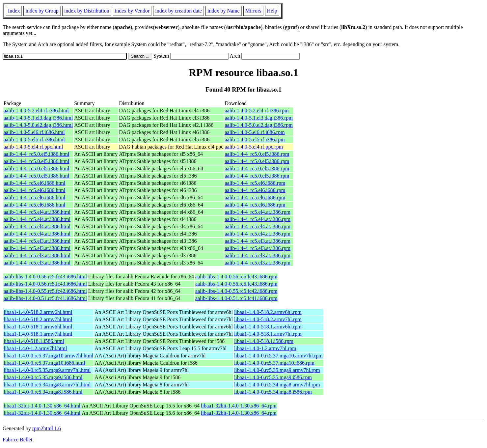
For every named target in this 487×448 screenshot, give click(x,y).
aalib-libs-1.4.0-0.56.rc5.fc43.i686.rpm (236, 277)
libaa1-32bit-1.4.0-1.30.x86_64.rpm (239, 406)
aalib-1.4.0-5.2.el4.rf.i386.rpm (257, 111)
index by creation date (178, 11)
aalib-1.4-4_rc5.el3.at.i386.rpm (257, 241)
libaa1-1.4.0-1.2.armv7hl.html (35, 348)
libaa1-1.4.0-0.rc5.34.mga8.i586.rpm (273, 392)
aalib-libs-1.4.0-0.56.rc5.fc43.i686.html (45, 277)
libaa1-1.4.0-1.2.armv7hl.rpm (265, 348)
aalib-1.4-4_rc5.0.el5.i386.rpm (257, 154)
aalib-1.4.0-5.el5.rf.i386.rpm (255, 140)
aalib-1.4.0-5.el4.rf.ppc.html (33, 147)
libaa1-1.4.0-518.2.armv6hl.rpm (268, 312)
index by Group (42, 11)
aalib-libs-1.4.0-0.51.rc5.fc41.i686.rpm (236, 298)
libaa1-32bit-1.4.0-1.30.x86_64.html (42, 406)
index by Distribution (87, 11)
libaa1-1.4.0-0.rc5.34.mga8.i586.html (43, 392)
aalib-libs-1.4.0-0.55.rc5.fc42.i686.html (45, 291)
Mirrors (253, 11)
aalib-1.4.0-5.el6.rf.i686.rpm (255, 132)
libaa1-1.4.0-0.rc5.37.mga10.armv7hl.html (48, 356)
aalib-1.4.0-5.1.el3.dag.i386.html (38, 118)
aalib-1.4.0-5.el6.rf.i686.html (34, 132)
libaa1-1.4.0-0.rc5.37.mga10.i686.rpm (274, 363)
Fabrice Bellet (17, 440)
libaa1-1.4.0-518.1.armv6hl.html (38, 327)
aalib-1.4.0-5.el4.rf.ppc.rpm (254, 147)
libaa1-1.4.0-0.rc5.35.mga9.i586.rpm (273, 377)
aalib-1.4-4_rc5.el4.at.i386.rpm (257, 212)
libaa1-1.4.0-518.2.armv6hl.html (38, 312)
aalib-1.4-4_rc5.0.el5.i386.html (37, 154)
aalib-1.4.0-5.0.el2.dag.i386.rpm (259, 125)
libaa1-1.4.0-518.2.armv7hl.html (38, 319)
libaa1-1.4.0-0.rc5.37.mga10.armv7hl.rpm (278, 356)
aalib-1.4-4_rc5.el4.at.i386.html (37, 212)
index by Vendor (132, 11)
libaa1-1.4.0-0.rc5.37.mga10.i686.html (44, 363)
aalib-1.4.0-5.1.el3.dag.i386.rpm (259, 118)
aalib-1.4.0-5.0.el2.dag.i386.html (38, 125)
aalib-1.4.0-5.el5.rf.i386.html (34, 140)
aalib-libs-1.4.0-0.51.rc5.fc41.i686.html (45, 298)
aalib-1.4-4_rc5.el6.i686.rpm (255, 183)
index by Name (224, 11)
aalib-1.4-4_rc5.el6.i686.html (35, 183)
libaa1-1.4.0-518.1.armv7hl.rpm (268, 334)
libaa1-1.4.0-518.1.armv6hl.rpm (268, 327)
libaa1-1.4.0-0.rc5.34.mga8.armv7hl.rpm (277, 385)
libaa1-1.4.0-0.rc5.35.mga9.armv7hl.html (47, 370)
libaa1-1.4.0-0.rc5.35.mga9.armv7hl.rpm (277, 370)
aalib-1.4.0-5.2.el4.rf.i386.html (36, 111)
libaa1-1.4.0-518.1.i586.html (34, 341)
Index (14, 11)
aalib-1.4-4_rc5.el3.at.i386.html (37, 241)
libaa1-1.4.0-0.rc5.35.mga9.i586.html (43, 377)
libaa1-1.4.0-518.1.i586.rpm (264, 341)
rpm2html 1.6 (47, 428)
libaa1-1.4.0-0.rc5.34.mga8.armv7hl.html (47, 385)
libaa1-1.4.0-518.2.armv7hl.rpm (268, 319)
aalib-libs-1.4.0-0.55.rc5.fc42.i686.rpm (236, 291)
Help (272, 11)
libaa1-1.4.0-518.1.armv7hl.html (38, 334)
